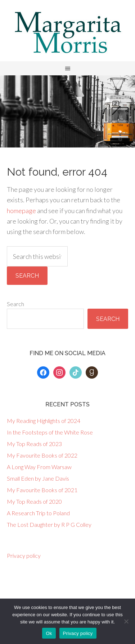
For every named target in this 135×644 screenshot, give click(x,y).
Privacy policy (24, 555)
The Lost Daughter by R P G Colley (49, 524)
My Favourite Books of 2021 (42, 490)
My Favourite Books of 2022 (42, 455)
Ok (49, 633)
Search (15, 304)
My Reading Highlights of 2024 (44, 421)
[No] (126, 621)
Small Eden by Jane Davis (38, 478)
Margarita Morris (67, 32)
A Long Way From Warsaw (39, 467)
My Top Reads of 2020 (34, 501)
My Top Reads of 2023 (34, 444)
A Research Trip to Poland (38, 513)
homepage (21, 211)
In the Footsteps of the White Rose (50, 432)
